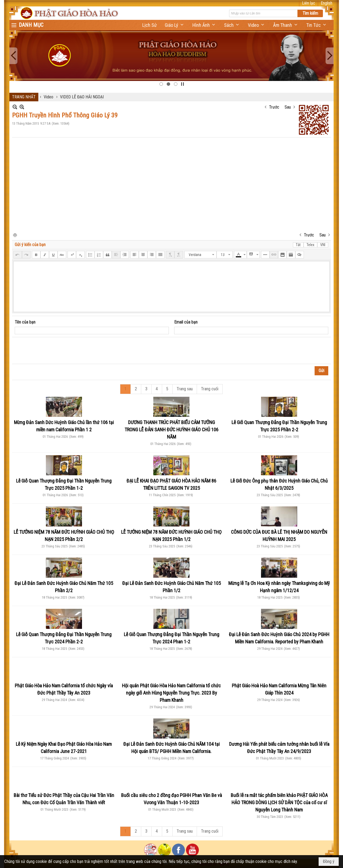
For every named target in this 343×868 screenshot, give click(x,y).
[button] (175, 25)
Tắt (298, 245)
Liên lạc (309, 3)
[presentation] (55, 351)
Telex (310, 245)
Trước (274, 107)
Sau (288, 107)
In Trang (15, 235)
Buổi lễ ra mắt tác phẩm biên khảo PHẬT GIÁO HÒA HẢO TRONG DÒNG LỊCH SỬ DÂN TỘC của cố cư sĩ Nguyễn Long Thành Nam (279, 802)
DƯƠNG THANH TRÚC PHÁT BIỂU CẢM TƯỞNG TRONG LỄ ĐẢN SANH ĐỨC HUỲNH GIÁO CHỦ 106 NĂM (171, 430)
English (327, 3)
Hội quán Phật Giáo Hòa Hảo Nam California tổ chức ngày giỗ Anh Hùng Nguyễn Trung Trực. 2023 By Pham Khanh (171, 693)
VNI (323, 245)
